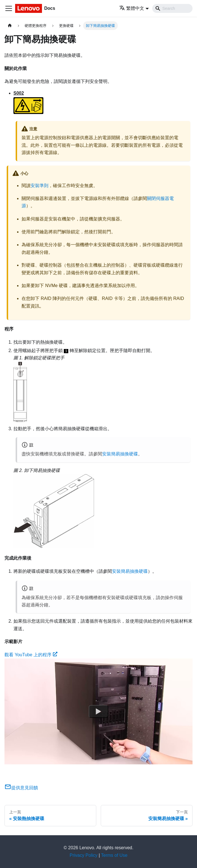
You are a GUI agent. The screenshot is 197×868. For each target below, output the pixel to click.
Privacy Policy (84, 855)
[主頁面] (10, 26)
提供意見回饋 (21, 788)
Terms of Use (114, 855)
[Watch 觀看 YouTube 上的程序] (98, 711)
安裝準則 (39, 186)
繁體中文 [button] (132, 8)
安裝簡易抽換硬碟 (120, 454)
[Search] (172, 8)
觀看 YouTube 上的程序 (31, 655)
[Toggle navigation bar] (9, 8)
